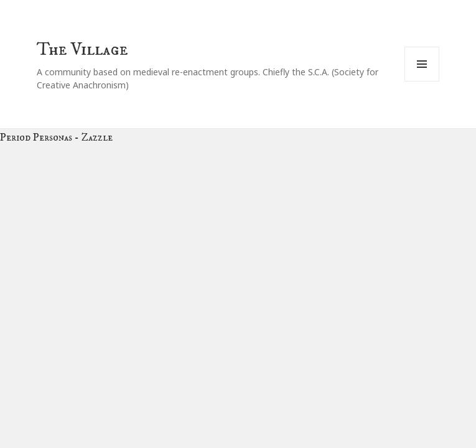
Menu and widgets (422, 81)
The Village (82, 50)
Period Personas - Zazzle (56, 138)
